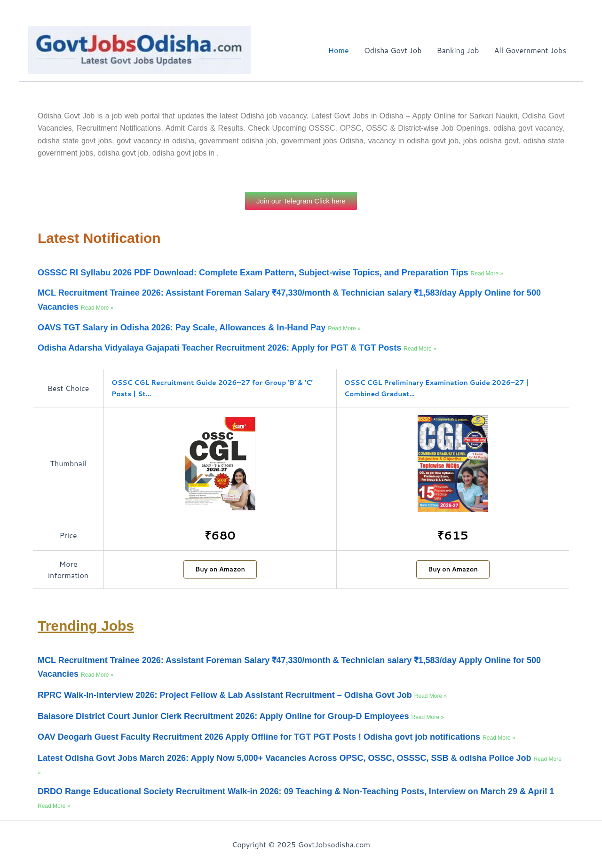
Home (339, 50)
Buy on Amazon (220, 569)
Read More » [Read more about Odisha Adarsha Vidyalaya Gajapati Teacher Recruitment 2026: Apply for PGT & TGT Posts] (420, 349)
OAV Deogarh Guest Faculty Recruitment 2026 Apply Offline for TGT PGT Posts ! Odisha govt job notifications (260, 737)
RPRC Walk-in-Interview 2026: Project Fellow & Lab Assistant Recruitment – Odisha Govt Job (226, 695)
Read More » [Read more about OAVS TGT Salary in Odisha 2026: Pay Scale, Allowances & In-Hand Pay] (344, 328)
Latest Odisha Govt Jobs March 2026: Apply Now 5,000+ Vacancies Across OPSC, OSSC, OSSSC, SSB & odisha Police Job (286, 758)
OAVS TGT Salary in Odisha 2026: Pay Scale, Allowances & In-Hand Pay (183, 328)
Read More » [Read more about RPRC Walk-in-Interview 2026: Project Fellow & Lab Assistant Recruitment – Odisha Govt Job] (431, 696)
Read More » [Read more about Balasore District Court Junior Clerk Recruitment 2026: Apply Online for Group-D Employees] (428, 717)
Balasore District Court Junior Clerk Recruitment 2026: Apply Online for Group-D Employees (225, 716)
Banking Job (458, 50)
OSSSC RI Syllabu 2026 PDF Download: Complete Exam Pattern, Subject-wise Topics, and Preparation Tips (254, 273)
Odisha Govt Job (393, 50)
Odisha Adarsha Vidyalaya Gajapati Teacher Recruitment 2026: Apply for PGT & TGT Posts (221, 348)
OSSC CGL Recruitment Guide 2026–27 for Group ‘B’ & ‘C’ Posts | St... (212, 388)
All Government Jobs (530, 50)
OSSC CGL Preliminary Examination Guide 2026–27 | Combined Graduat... (436, 388)
